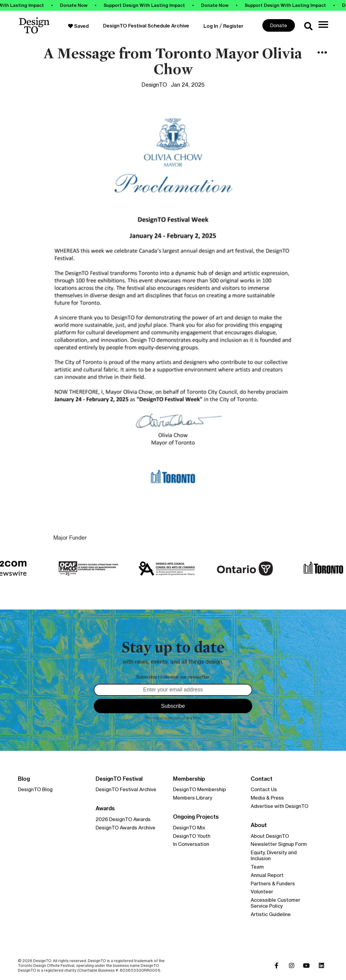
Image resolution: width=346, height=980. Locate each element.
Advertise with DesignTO (280, 806)
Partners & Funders (273, 883)
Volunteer (262, 892)
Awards (105, 808)
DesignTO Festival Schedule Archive (146, 26)
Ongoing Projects (196, 817)
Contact (262, 779)
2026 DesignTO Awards (123, 819)
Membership (189, 779)
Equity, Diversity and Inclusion (274, 855)
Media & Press (267, 798)
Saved (78, 26)
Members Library (193, 798)
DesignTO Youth (192, 836)
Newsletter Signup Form (279, 844)
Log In (211, 26)
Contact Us (264, 789)
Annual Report (267, 875)
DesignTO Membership (199, 789)
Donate (279, 25)
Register (233, 26)
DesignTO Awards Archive (125, 828)
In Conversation (191, 844)
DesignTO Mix (189, 828)
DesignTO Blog (35, 789)
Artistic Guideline (271, 914)
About (259, 825)
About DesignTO (270, 836)
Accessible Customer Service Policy (275, 903)
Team (257, 867)
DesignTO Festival (119, 779)
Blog (24, 779)
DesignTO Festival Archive (126, 789)
